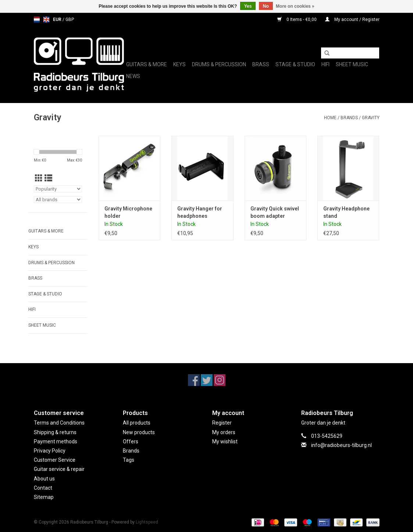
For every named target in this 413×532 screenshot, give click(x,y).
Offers (131, 441)
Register (222, 423)
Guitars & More (147, 64)
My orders (224, 432)
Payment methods (56, 441)
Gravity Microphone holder (128, 212)
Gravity (371, 118)
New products (139, 432)
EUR (58, 19)
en (46, 19)
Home (330, 118)
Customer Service (55, 460)
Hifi (325, 64)
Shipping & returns (55, 432)
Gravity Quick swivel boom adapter (275, 212)
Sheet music (352, 64)
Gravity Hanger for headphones (200, 212)
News (133, 76)
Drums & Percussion (219, 64)
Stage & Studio (295, 64)
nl (37, 19)
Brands (349, 118)
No (266, 6)
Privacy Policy (50, 451)
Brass (261, 64)
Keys (179, 64)
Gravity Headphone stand (346, 212)
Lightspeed (147, 522)
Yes (248, 6)
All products (137, 423)
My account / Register (352, 19)
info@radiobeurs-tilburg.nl (341, 445)
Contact (43, 488)
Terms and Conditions (59, 423)
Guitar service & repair (59, 469)
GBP (70, 19)
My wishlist (225, 441)
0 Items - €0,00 (298, 19)
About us (44, 479)
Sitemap (44, 497)
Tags (129, 460)
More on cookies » (295, 6)
